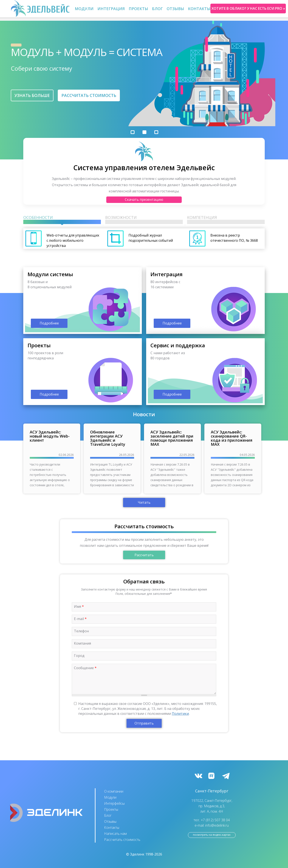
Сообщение (85, 668)
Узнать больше (32, 95)
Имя (79, 606)
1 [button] (133, 132)
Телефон (81, 631)
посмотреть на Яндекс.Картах (212, 835)
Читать (144, 502)
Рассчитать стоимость (89, 95)
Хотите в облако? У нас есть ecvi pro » (248, 8)
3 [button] (156, 132)
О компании (114, 791)
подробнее (83, 301)
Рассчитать (144, 555)
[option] (144, 73)
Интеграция (111, 9)
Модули (84, 9)
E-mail (80, 619)
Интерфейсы (114, 803)
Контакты (199, 9)
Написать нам (115, 834)
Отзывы (175, 9)
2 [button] (144, 132)
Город (79, 656)
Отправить (144, 723)
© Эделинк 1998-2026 (144, 854)
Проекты (138, 9)
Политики (180, 714)
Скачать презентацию (144, 199)
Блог (157, 9)
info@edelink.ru (217, 825)
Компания (82, 643)
